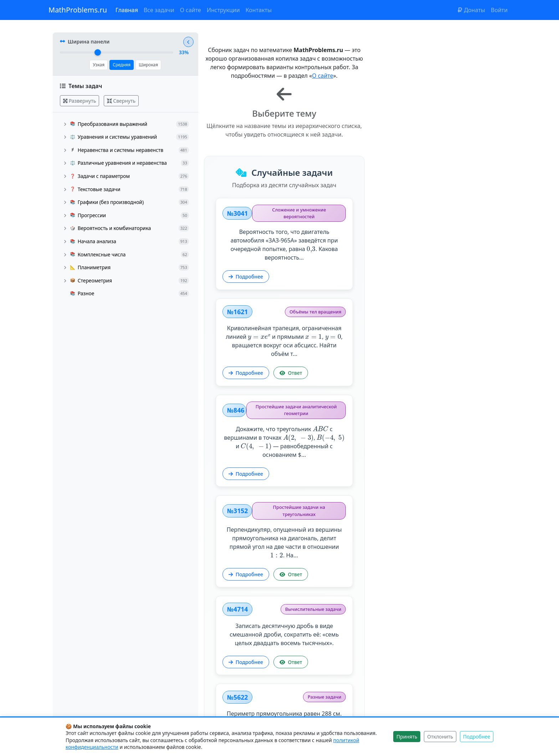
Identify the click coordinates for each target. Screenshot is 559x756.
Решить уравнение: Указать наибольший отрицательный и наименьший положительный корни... (285, 629)
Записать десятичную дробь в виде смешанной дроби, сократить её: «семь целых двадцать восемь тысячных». (285, 422)
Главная (127, 10)
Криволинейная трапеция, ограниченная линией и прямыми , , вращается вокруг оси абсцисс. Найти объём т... (428, 217)
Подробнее (250, 253)
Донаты (471, 10)
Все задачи (159, 10)
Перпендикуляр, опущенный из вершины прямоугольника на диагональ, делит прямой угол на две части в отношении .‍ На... (428, 326)
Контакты (259, 10)
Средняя (120, 68)
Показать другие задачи (356, 701)
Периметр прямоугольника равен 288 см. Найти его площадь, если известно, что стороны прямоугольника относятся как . (427, 426)
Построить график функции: (427, 615)
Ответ (438, 249)
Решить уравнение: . (285, 518)
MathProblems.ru (78, 10)
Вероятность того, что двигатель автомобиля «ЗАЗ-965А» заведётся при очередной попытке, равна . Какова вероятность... (285, 221)
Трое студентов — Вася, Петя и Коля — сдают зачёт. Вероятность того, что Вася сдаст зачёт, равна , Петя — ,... (427, 527)
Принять (407, 737)
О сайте (191, 10)
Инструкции (223, 10)
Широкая (147, 68)
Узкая (98, 68)
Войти (499, 10)
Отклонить (440, 737)
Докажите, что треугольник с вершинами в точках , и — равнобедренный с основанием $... (285, 325)
